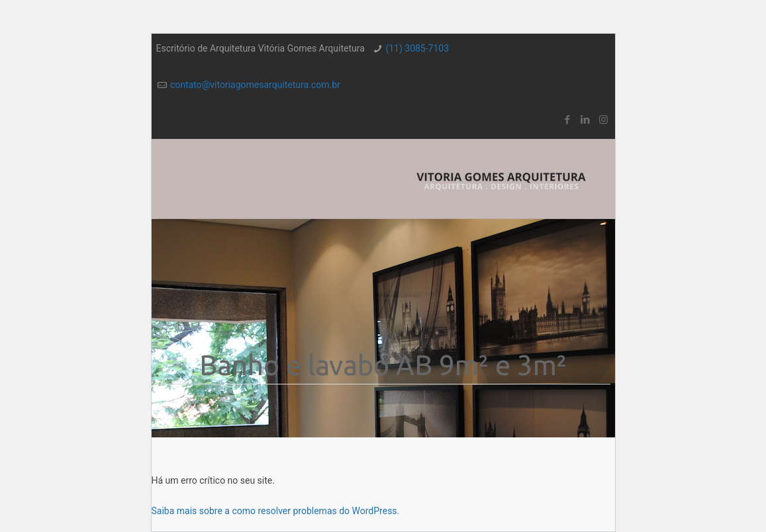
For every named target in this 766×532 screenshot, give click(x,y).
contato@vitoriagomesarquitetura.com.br (255, 85)
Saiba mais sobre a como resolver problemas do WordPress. (276, 511)
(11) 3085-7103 (417, 48)
